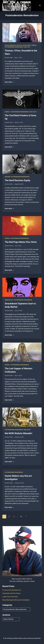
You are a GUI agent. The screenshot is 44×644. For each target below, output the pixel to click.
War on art (33, 112)
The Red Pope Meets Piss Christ (21, 242)
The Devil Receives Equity (17, 180)
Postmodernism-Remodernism (14, 47)
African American (10, 45)
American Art (9, 300)
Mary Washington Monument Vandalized (16, 600)
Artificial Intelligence (24, 45)
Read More (9, 82)
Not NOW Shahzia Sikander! (18, 433)
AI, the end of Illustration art (12, 590)
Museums (8, 177)
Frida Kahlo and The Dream (11, 593)
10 (21, 517)
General (34, 45)
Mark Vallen (10, 58)
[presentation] (22, 33)
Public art (27, 47)
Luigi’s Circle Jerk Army (10, 597)
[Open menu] (40, 5)
